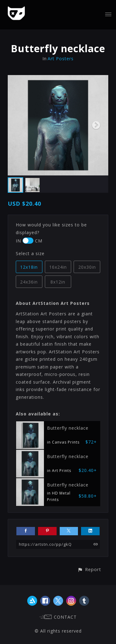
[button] (89, 569)
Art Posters (61, 59)
